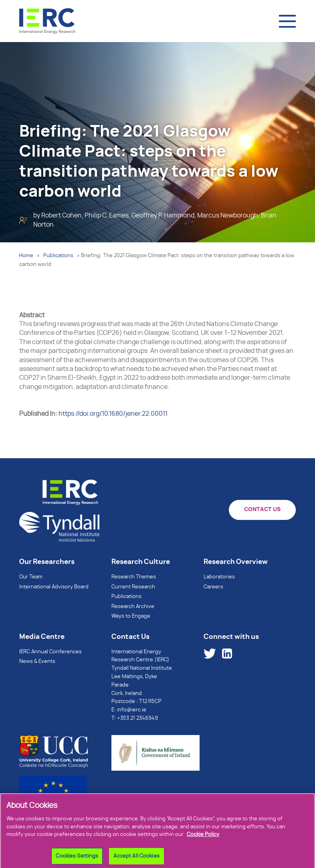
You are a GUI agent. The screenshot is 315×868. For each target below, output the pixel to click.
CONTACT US (262, 510)
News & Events (37, 662)
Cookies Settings (77, 859)
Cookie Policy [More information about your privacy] (203, 838)
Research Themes (134, 577)
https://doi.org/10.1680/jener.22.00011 (113, 414)
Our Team (31, 577)
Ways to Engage (131, 616)
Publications (58, 256)
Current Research (133, 587)
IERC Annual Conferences (50, 652)
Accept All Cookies (136, 859)
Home (26, 256)
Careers (213, 587)
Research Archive (133, 607)
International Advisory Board (54, 587)
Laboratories (219, 577)
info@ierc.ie (132, 710)
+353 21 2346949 (137, 718)
